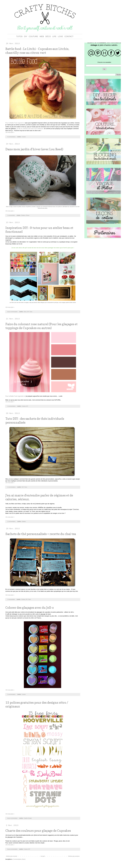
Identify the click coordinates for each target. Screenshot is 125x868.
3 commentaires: (12, 694)
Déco (25, 312)
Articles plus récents (12, 856)
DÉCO (48, 36)
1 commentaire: (11, 215)
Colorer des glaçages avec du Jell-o (30, 608)
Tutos (31, 312)
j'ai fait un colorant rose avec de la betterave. (30, 129)
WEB (42, 36)
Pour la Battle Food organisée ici (15, 396)
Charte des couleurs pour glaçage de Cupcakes (38, 831)
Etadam (23, 215)
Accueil (43, 856)
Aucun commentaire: (13, 312)
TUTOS (19, 36)
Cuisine (24, 137)
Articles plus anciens (74, 856)
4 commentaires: (12, 406)
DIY (26, 36)
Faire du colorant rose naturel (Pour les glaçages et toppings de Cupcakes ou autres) (41, 326)
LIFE (54, 36)
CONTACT (69, 36)
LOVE (60, 36)
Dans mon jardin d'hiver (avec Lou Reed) (34, 149)
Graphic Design (28, 818)
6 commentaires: (12, 137)
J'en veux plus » (10, 132)
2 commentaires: (12, 487)
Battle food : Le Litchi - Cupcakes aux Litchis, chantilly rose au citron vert (37, 51)
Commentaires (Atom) (19, 859)
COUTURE (33, 36)
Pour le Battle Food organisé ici (15, 123)
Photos (28, 215)
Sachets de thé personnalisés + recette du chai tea (41, 534)
